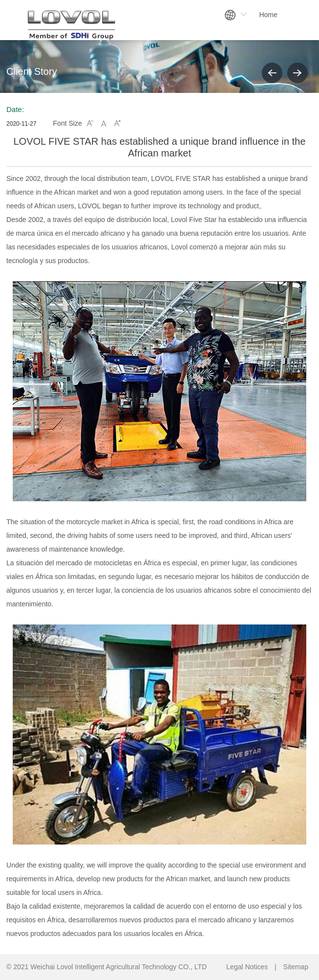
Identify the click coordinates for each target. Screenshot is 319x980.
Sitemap (296, 967)
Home (268, 15)
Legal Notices (247, 967)
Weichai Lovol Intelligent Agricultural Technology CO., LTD (118, 967)
